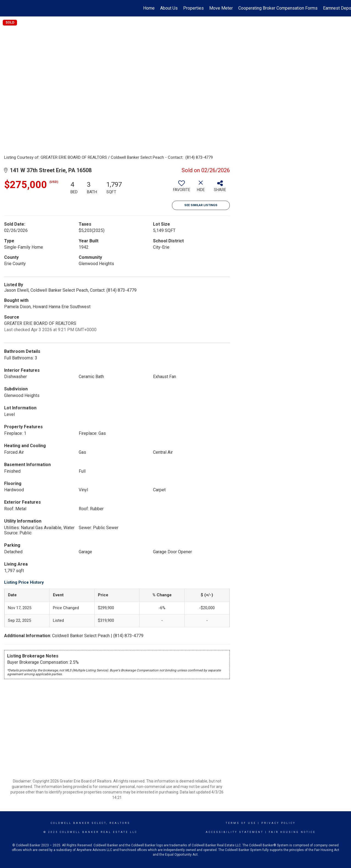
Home (149, 8)
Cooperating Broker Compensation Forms (278, 8)
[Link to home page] (7, 8)
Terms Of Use (241, 823)
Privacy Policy (278, 823)
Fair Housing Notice (292, 832)
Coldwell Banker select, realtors (90, 823)
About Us (169, 8)
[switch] (182, 188)
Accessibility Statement (235, 832)
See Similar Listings (201, 205)
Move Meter (221, 8)
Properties (193, 8)
